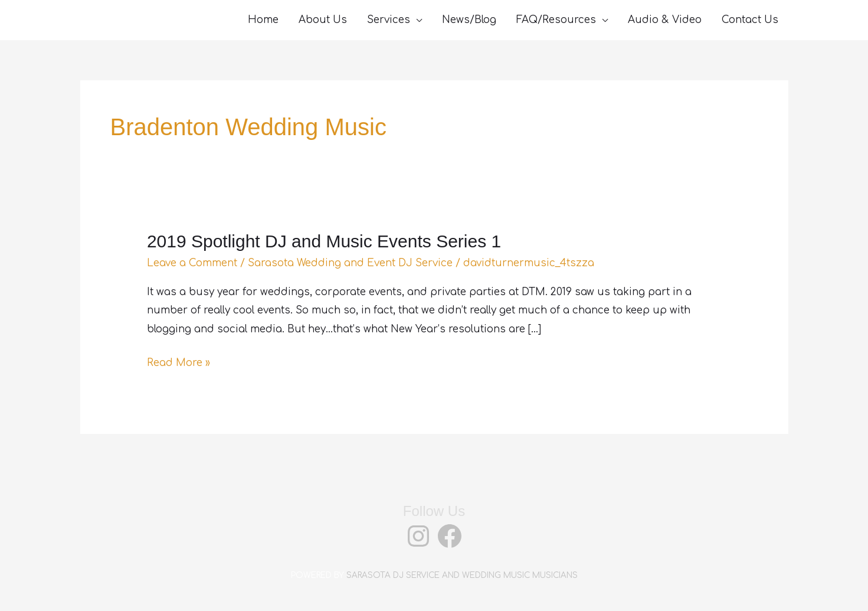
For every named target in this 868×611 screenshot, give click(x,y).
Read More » (178, 363)
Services (389, 20)
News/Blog (469, 20)
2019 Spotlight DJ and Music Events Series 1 (324, 241)
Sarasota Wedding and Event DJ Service (350, 263)
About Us (323, 20)
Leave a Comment (192, 263)
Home (263, 20)
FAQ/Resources (556, 20)
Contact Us (750, 20)
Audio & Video (665, 20)
